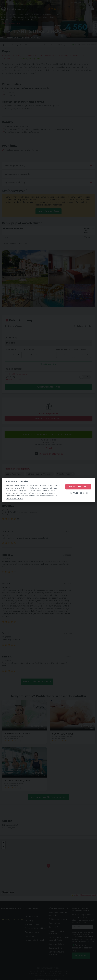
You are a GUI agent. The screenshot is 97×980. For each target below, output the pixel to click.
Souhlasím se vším (78, 487)
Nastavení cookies (78, 493)
